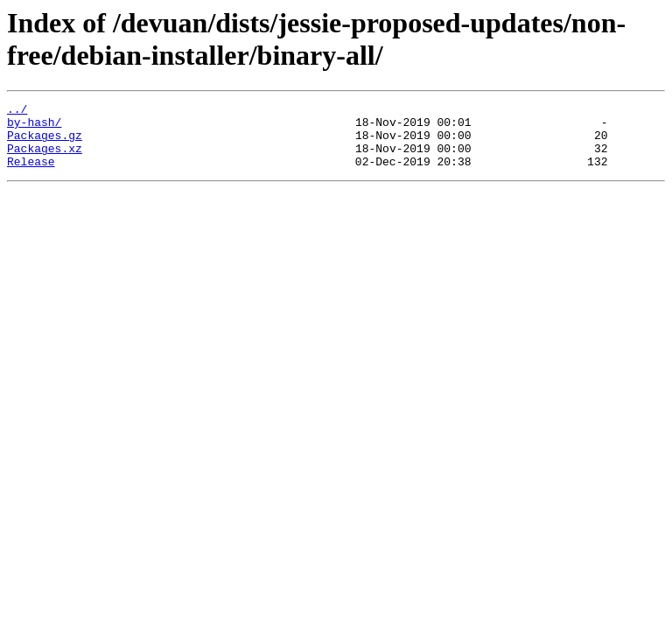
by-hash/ (34, 127)
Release (31, 174)
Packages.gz (45, 143)
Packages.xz (45, 158)
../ (17, 111)
